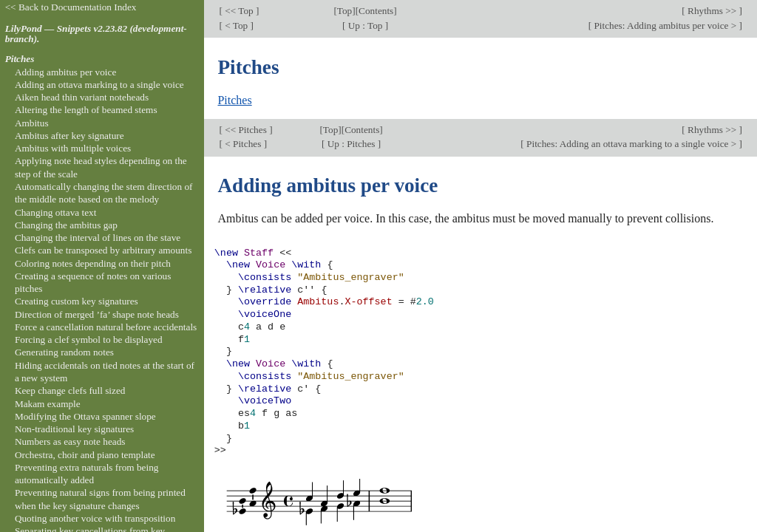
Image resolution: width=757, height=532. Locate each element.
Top (344, 11)
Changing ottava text (56, 212)
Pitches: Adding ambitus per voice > (665, 25)
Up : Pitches (351, 144)
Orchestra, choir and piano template (85, 455)
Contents (376, 11)
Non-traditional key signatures (74, 429)
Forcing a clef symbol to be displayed (89, 340)
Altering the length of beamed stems (86, 110)
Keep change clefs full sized (70, 391)
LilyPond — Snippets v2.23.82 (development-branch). (96, 34)
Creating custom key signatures (77, 301)
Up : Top (365, 25)
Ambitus (32, 123)
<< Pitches (246, 130)
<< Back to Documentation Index (71, 7)
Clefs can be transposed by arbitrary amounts (103, 250)
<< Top (239, 11)
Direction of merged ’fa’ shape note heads (97, 314)
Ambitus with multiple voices (73, 148)
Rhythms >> (712, 11)
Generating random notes (64, 352)
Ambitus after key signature (69, 136)
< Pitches (243, 144)
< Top (237, 25)
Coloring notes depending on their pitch (93, 263)
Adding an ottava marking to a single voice (99, 85)
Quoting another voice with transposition (95, 518)
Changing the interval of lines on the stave (98, 238)
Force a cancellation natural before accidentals (106, 327)
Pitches (234, 100)
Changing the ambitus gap (66, 225)
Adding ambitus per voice (65, 72)
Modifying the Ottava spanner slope (85, 416)
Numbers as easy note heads (70, 441)
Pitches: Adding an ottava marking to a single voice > (632, 144)
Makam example (48, 404)
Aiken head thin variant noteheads (82, 97)
